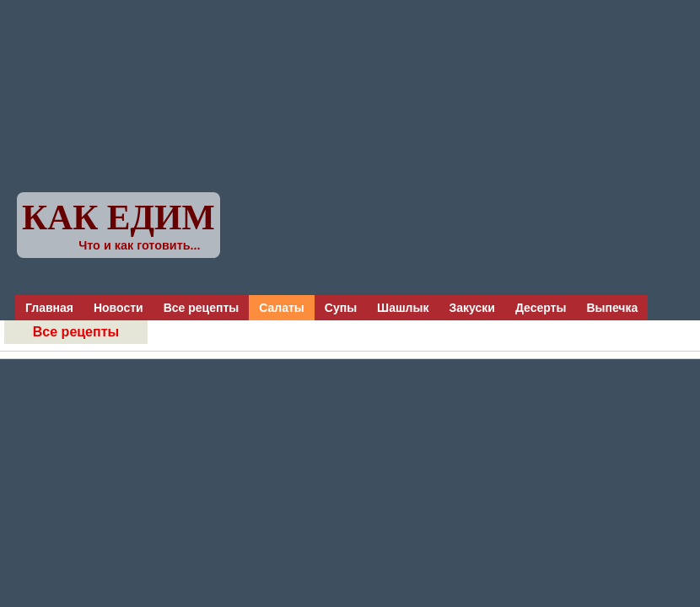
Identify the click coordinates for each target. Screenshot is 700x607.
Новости (118, 308)
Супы (341, 308)
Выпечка (612, 308)
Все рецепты (202, 308)
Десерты (541, 308)
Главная (49, 308)
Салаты (282, 308)
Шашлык (403, 308)
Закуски (471, 308)
